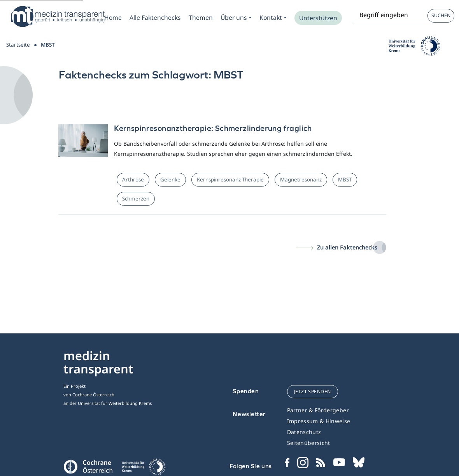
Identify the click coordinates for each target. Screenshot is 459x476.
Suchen (441, 15)
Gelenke (170, 180)
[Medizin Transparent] (56, 17)
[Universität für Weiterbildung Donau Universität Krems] (143, 469)
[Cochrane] (88, 466)
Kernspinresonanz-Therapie (230, 180)
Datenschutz (304, 432)
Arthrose (133, 180)
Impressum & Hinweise (319, 421)
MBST (345, 180)
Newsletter (249, 414)
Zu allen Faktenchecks (347, 247)
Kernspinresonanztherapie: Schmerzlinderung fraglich (213, 128)
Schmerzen (136, 199)
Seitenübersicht (309, 443)
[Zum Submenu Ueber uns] (236, 17)
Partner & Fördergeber (318, 410)
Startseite (18, 45)
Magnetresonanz (301, 180)
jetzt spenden (313, 391)
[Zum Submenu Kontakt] (273, 17)
